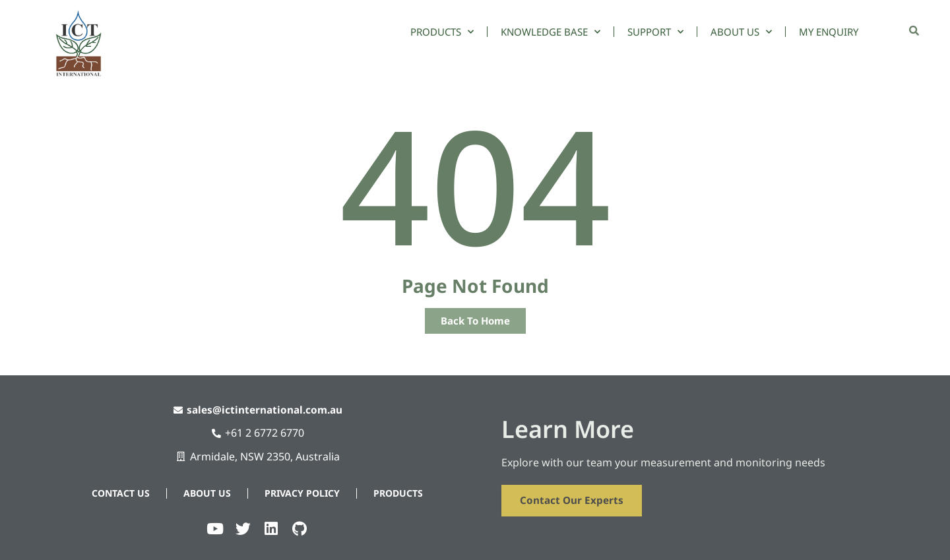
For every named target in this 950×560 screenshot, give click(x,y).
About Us (741, 32)
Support (655, 32)
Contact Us (121, 492)
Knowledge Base (551, 32)
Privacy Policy (302, 492)
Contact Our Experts (574, 499)
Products (442, 32)
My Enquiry (829, 32)
